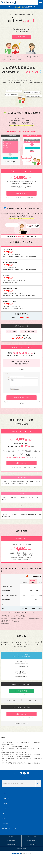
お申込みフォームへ (21, 193)
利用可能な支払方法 (11, 841)
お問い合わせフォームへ (21, 723)
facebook (21, 773)
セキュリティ (5, 803)
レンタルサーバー (6, 798)
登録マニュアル (11, 700)
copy (28, 773)
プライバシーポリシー (32, 837)
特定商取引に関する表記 (32, 841)
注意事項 (19, 59)
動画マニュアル (32, 700)
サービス (4, 808)
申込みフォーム (16, 498)
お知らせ (4, 818)
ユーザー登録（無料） (18, 482)
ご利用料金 (5, 59)
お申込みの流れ (36, 57)
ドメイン (4, 793)
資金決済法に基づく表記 (11, 845)
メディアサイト (9, 828)
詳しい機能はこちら (22, 615)
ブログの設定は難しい (8, 57)
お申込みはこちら (21, 37)
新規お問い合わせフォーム (21, 398)
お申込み (12, 59)
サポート (4, 813)
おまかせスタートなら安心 (23, 57)
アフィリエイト (5, 823)
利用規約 (11, 837)
